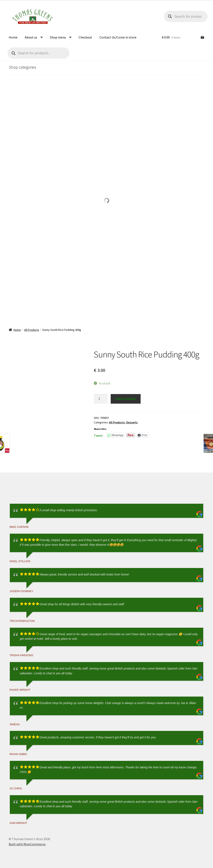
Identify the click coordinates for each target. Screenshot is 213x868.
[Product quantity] (101, 399)
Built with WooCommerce (27, 844)
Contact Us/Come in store (118, 37)
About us (31, 37)
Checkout (85, 37)
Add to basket (126, 399)
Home (13, 37)
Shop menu (58, 37)
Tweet (98, 435)
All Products (32, 330)
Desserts (132, 422)
